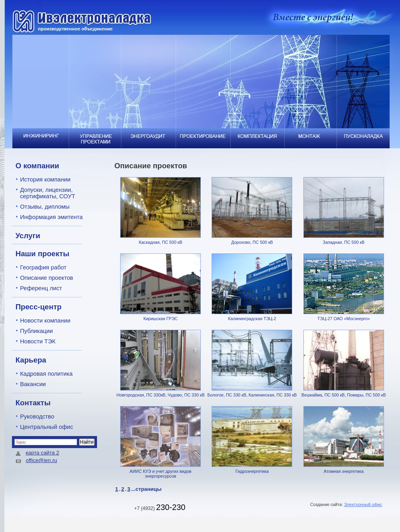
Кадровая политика (46, 374)
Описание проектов (47, 278)
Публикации (36, 331)
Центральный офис (47, 427)
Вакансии (33, 384)
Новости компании (45, 321)
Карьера (31, 360)
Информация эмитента (51, 217)
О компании (38, 166)
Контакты (33, 403)
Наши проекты (43, 254)
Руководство (37, 416)
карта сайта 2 (43, 453)
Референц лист (41, 288)
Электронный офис (363, 504)
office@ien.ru (42, 460)
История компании (45, 179)
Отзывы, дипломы (45, 207)
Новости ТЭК (38, 341)
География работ (43, 267)
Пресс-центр (39, 307)
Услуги (28, 236)
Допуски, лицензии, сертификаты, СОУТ (48, 193)
